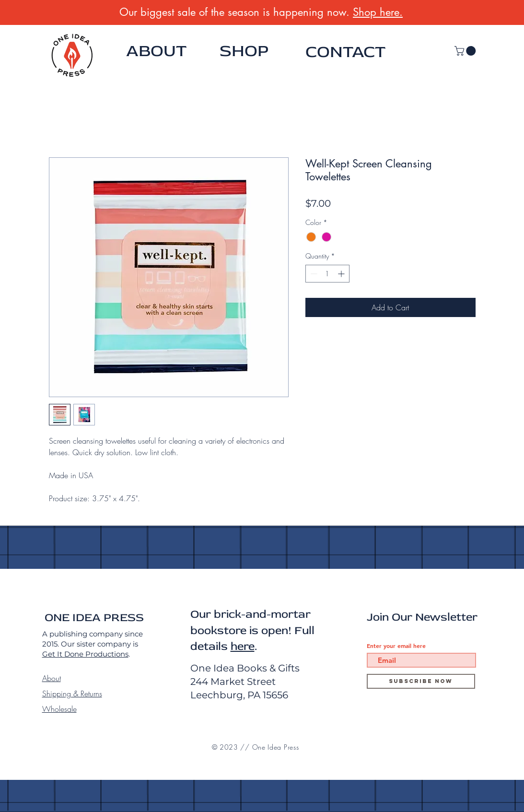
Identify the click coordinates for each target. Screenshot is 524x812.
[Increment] (342, 274)
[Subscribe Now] (421, 681)
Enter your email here (396, 646)
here (243, 646)
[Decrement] (313, 274)
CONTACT (345, 52)
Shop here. (378, 12)
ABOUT (156, 51)
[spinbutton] (327, 274)
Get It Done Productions (85, 654)
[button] (466, 51)
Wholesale (59, 709)
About (52, 678)
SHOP (244, 51)
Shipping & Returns (72, 694)
